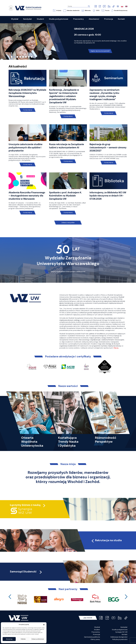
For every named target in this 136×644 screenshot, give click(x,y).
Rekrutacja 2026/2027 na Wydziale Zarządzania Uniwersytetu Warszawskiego (27, 93)
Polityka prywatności (120, 639)
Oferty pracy (95, 639)
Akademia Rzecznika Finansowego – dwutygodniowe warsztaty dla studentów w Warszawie (27, 196)
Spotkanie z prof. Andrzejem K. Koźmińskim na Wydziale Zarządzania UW (65, 196)
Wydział (97, 627)
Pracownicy (96, 632)
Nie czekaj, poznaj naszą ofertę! (100, 47)
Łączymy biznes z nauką (25, 505)
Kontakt (125, 634)
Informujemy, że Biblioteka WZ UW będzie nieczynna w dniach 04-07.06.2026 (108, 196)
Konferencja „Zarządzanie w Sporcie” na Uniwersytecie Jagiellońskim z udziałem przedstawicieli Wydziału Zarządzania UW (64, 96)
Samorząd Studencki (26, 572)
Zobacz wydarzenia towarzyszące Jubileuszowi (68, 272)
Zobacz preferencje (38, 639)
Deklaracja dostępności (119, 637)
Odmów (23, 639)
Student (97, 630)
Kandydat (124, 627)
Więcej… (116, 348)
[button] (44, 624)
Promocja (96, 634)
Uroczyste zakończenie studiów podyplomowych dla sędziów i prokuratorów (25, 147)
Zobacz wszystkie (68, 223)
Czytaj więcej (28, 110)
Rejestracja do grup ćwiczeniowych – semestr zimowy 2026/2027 (108, 147)
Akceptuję (9, 639)
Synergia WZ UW (121, 632)
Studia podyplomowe (120, 630)
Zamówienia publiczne (92, 637)
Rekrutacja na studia (106, 540)
